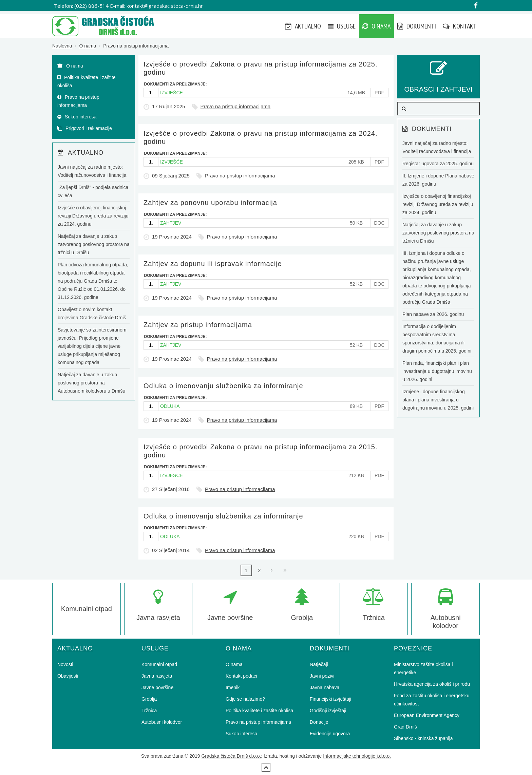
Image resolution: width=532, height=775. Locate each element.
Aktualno (303, 26)
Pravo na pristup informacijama (236, 106)
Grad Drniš (405, 727)
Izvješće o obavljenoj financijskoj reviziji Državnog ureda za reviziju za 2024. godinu (93, 216)
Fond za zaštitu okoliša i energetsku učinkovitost (432, 700)
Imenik (233, 687)
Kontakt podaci (241, 676)
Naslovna (62, 46)
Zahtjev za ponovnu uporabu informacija (210, 203)
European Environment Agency (427, 715)
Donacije (319, 722)
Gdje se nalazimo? (245, 699)
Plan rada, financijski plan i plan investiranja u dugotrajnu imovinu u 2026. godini (437, 371)
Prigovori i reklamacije (85, 128)
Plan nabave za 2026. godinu (433, 314)
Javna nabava (325, 687)
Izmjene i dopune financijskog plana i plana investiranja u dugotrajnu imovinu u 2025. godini (438, 400)
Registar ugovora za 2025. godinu (438, 164)
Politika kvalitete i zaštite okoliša (87, 81)
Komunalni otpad (87, 609)
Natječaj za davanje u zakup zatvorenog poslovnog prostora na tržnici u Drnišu (94, 244)
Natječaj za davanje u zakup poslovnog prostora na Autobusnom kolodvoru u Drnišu (91, 383)
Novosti (65, 664)
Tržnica (149, 711)
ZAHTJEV (171, 223)
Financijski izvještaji (330, 699)
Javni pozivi (322, 676)
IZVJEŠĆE (172, 93)
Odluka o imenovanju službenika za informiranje (223, 386)
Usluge (342, 26)
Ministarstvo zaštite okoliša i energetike (423, 668)
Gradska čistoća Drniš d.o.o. (231, 756)
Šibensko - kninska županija (423, 738)
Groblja (149, 699)
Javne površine (157, 687)
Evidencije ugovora (330, 734)
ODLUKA (170, 406)
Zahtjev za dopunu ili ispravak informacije (213, 264)
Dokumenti (417, 26)
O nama (376, 26)
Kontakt (460, 26)
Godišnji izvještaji (328, 711)
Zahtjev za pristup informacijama (198, 325)
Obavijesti (68, 676)
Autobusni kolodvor (162, 722)
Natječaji (319, 664)
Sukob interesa (77, 117)
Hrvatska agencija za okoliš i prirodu (432, 684)
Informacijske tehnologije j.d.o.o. (357, 756)
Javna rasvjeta (157, 676)
